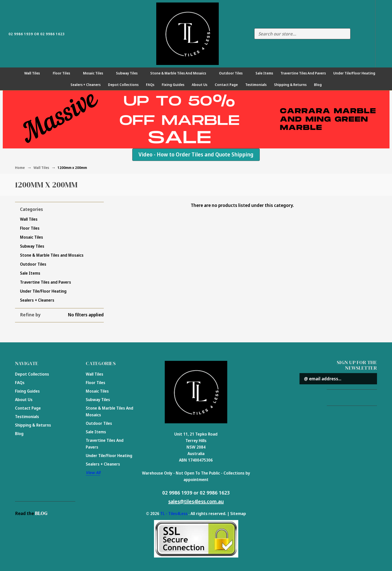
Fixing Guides (173, 85)
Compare (357, 34)
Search (344, 34)
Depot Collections (123, 85)
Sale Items (264, 73)
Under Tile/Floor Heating (357, 73)
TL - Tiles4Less (174, 514)
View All (93, 473)
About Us (199, 85)
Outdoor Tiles (233, 73)
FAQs (150, 85)
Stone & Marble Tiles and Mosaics (181, 73)
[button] (196, 155)
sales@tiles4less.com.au (196, 501)
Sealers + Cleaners (85, 85)
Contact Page (226, 85)
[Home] (14, 73)
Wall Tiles (35, 73)
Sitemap (238, 514)
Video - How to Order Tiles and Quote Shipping (196, 154)
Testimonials (256, 85)
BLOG (41, 513)
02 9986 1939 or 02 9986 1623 (196, 493)
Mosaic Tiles (96, 73)
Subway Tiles (129, 73)
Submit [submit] (370, 379)
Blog (318, 85)
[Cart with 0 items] (384, 34)
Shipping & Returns (290, 85)
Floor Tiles (64, 73)
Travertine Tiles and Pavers (303, 73)
